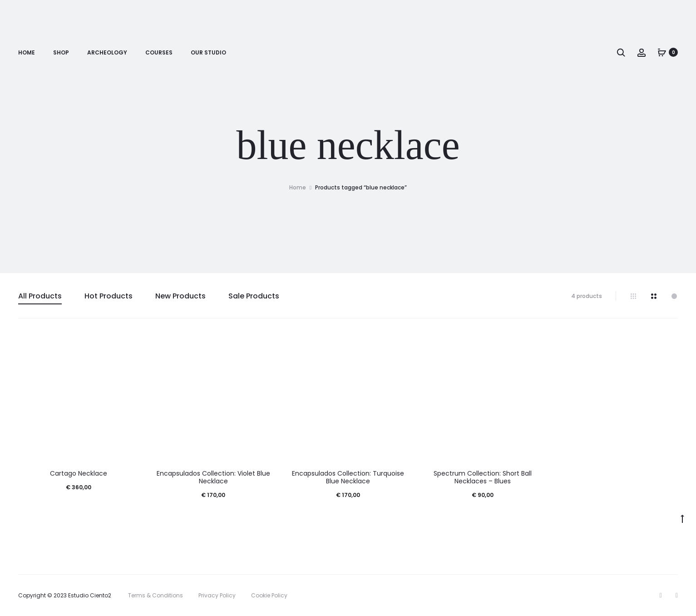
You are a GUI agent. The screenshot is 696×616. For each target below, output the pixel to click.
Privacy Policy (217, 595)
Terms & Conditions (155, 595)
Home (27, 52)
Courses (159, 52)
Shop (61, 52)
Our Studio (208, 52)
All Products (40, 296)
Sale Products (254, 296)
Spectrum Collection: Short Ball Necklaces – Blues (483, 477)
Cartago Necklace (79, 473)
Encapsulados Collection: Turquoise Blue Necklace (348, 477)
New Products (180, 296)
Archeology (107, 52)
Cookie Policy (269, 595)
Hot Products (109, 296)
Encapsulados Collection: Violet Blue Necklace (213, 477)
